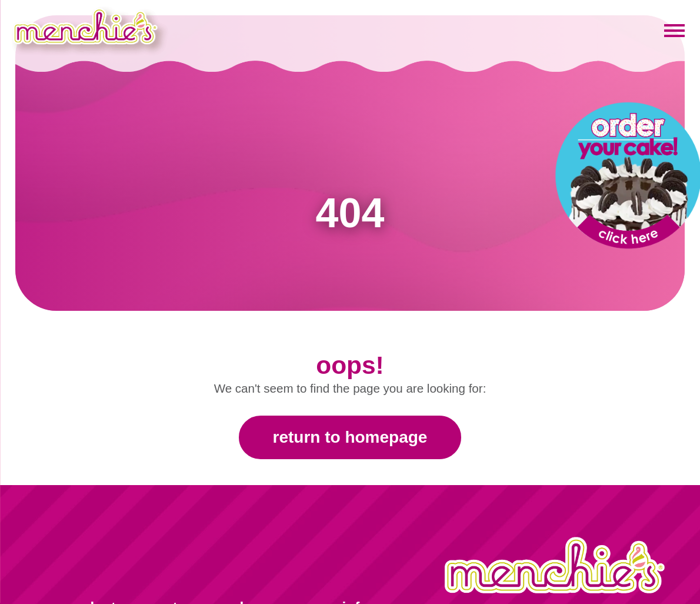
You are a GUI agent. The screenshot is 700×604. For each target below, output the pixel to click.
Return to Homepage (350, 437)
